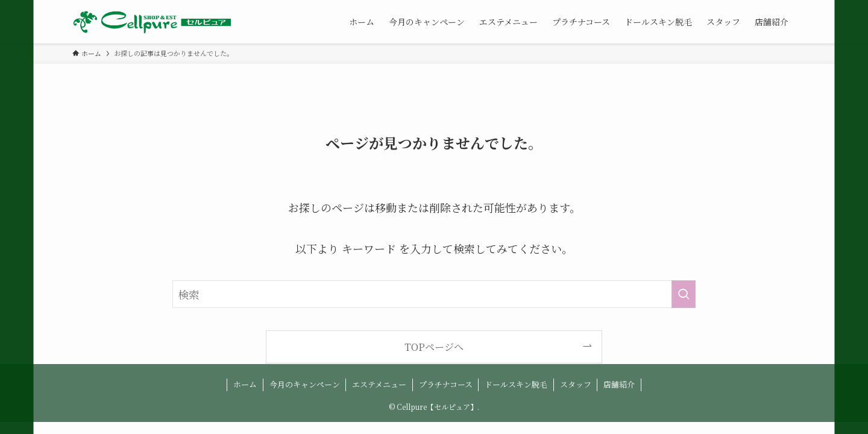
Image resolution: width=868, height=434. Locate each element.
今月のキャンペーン (305, 384)
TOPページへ (434, 347)
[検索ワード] (434, 294)
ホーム (245, 384)
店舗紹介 (619, 384)
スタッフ (576, 384)
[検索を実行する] (684, 294)
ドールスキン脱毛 (516, 384)
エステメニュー (379, 384)
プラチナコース (446, 384)
